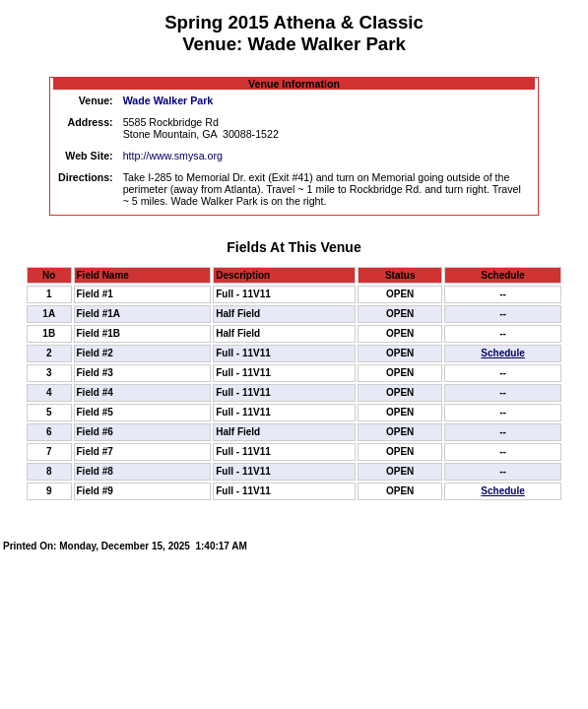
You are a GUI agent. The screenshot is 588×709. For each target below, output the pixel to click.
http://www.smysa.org (173, 156)
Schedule (502, 353)
